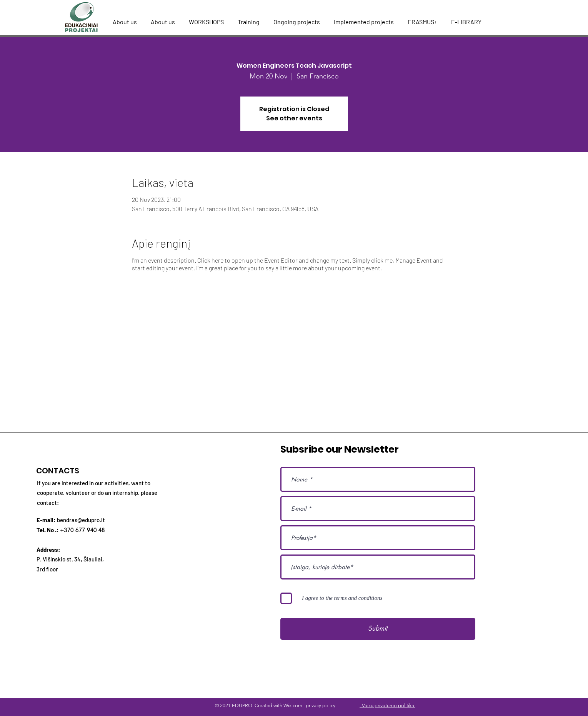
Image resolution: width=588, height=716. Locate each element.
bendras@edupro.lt (81, 520)
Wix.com (293, 705)
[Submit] (378, 629)
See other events (294, 118)
